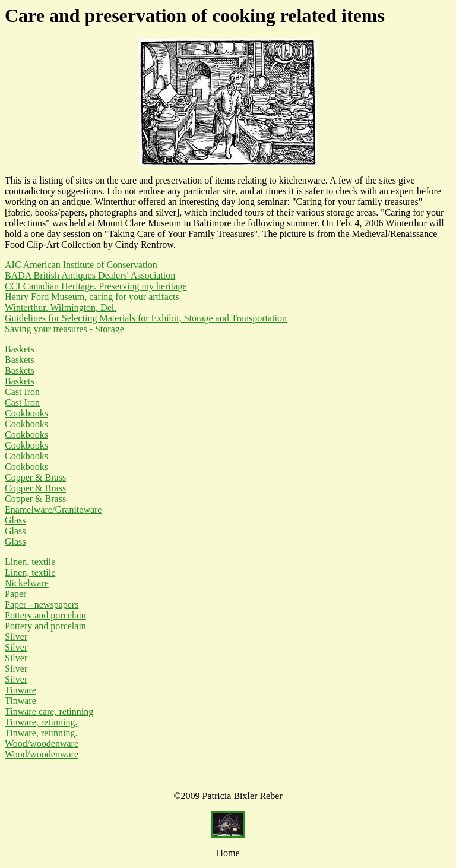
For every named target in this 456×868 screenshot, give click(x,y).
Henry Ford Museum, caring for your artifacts (92, 297)
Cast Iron (22, 392)
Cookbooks (26, 413)
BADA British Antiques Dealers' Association (90, 275)
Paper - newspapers (42, 605)
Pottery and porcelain (45, 615)
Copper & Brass (35, 477)
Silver (16, 637)
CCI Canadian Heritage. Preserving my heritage (96, 286)
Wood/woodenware (42, 744)
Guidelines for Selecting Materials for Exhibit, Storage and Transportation (146, 318)
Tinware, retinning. (41, 722)
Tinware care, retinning (49, 711)
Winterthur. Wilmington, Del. (61, 307)
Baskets (20, 349)
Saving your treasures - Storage (64, 329)
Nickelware (27, 583)
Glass (15, 520)
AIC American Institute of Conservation (81, 265)
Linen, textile (30, 562)
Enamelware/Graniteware (53, 509)
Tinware (20, 690)
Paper (15, 594)
